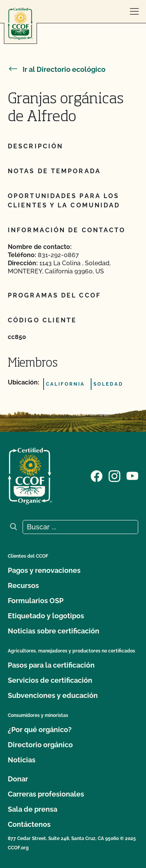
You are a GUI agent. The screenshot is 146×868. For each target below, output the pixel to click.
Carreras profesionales (46, 794)
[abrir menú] (134, 12)
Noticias (22, 760)
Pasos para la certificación (51, 665)
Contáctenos (29, 824)
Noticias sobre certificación (54, 631)
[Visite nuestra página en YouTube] (132, 475)
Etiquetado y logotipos (46, 616)
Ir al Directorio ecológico (57, 69)
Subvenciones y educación (53, 695)
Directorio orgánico (40, 745)
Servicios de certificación (50, 680)
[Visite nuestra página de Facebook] (97, 475)
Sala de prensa (33, 809)
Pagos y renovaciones (44, 570)
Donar (18, 779)
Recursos (23, 585)
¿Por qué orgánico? (40, 730)
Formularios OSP (36, 601)
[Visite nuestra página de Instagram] (114, 475)
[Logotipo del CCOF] (20, 24)
